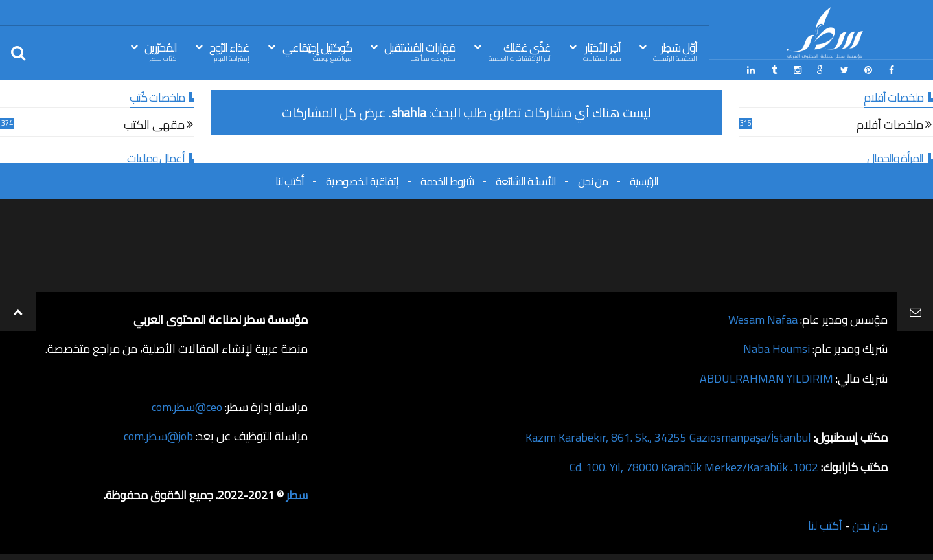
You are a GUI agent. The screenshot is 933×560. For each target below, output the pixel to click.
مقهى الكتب (154, 127)
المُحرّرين (161, 51)
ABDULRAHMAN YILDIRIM (766, 377)
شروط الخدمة (447, 181)
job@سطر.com (158, 435)
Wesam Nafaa (763, 319)
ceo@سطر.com (187, 406)
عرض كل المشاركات (334, 112)
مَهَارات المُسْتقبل (420, 51)
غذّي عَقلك (520, 51)
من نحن (593, 181)
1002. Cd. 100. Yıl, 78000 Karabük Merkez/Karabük (694, 465)
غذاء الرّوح (229, 51)
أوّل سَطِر (675, 51)
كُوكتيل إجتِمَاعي (317, 51)
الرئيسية (644, 181)
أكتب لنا (290, 181)
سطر (297, 494)
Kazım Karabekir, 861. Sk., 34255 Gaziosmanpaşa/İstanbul (668, 435)
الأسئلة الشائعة (526, 181)
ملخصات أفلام (890, 127)
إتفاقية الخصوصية (362, 181)
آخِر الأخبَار (602, 51)
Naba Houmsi (777, 348)
